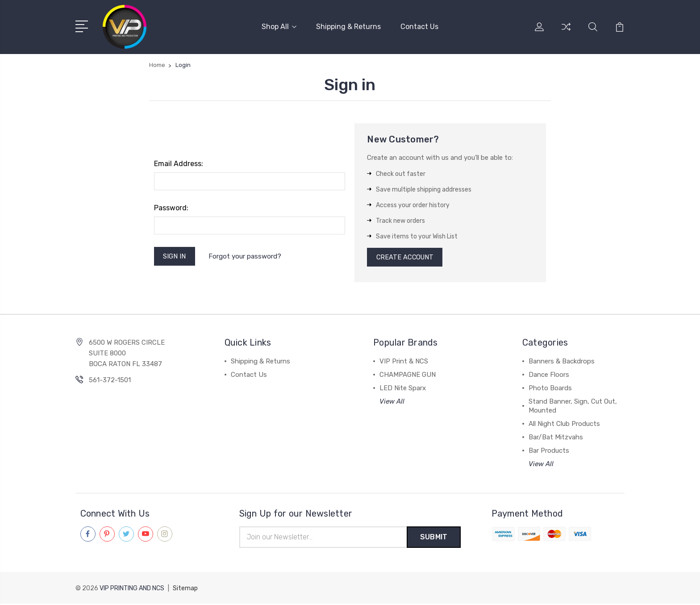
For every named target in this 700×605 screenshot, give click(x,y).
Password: (171, 208)
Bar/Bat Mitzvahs (556, 438)
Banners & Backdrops (562, 362)
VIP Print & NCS (404, 362)
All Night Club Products (564, 425)
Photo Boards (550, 389)
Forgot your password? (246, 256)
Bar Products (549, 451)
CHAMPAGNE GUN (408, 376)
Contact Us (419, 27)
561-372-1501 (110, 381)
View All (392, 402)
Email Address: (179, 164)
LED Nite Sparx (403, 389)
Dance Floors (549, 376)
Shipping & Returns (348, 27)
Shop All (279, 27)
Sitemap (185, 590)
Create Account (406, 258)
